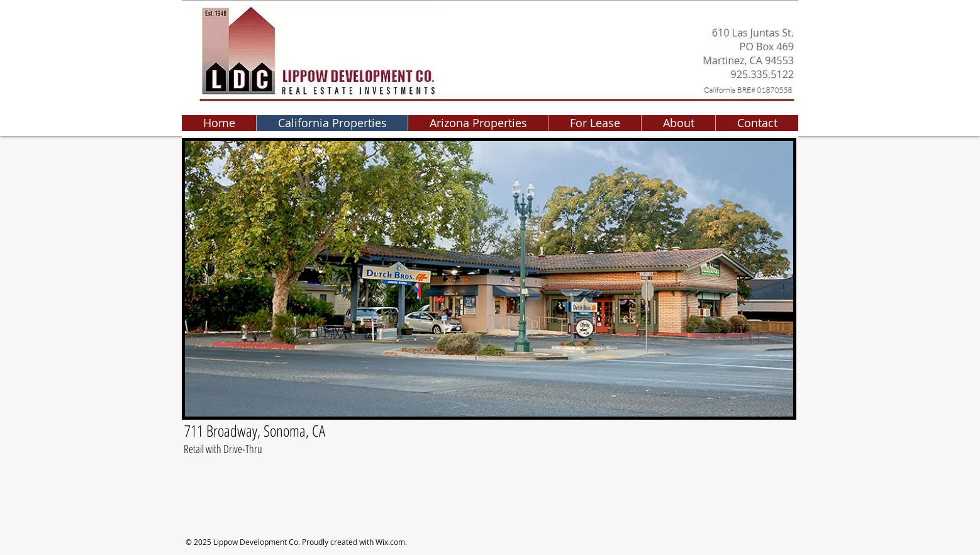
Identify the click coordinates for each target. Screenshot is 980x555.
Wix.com (390, 542)
